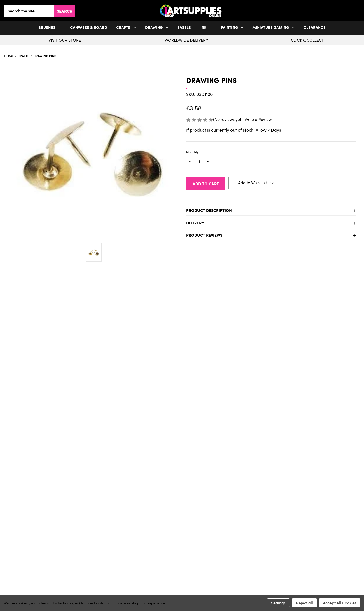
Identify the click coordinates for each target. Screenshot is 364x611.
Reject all (304, 603)
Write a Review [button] (258, 119)
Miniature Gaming (273, 27)
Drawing (157, 27)
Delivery (195, 223)
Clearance (315, 27)
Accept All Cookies (340, 603)
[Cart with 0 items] (359, 11)
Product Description (209, 210)
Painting (232, 27)
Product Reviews (204, 235)
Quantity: (193, 152)
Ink (206, 27)
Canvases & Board (89, 27)
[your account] (357, 11)
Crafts (126, 27)
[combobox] (29, 11)
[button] (359, 11)
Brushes (50, 27)
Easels (184, 27)
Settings (278, 603)
